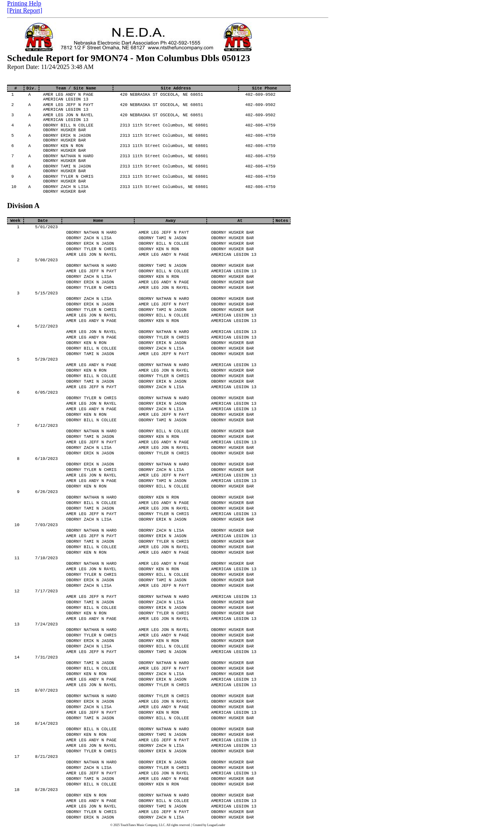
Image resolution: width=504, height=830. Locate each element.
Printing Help (24, 3)
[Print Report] (25, 10)
